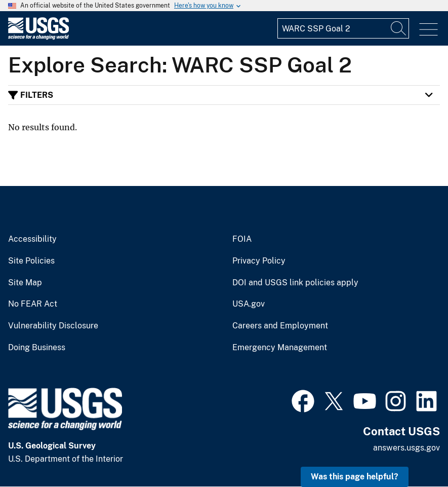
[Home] (38, 37)
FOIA (242, 239)
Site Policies (31, 261)
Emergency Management (280, 348)
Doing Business (37, 348)
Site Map (25, 283)
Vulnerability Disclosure (53, 326)
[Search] (399, 28)
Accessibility (32, 239)
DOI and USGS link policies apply (295, 283)
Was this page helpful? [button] (355, 477)
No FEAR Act (33, 304)
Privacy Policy (259, 261)
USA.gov (249, 304)
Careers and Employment (280, 326)
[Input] (343, 28)
